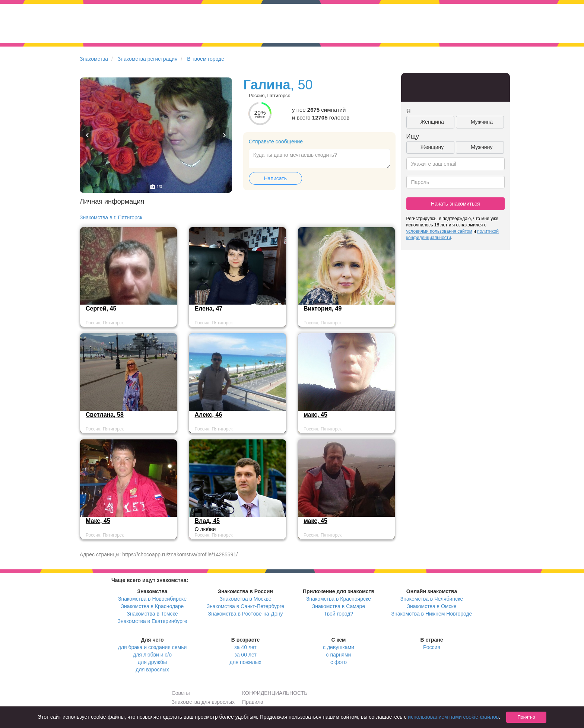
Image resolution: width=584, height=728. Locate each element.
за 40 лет (245, 647)
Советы (181, 693)
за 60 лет (245, 655)
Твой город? (339, 614)
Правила (253, 702)
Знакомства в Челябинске (432, 599)
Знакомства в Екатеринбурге (153, 621)
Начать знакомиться (456, 204)
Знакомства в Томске (152, 614)
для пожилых (245, 662)
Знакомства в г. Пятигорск (111, 217)
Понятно (526, 717)
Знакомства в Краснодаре (153, 606)
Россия (432, 647)
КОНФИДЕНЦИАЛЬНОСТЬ (275, 693)
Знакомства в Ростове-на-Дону (246, 614)
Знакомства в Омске (432, 606)
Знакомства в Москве (245, 599)
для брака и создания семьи (153, 647)
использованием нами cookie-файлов (453, 717)
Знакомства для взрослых (203, 702)
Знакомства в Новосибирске (152, 599)
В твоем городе (206, 59)
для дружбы (152, 662)
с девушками (339, 647)
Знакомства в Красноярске (339, 599)
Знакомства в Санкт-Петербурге (246, 606)
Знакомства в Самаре (339, 606)
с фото (339, 662)
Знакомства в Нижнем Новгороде (432, 614)
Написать (275, 178)
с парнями (339, 655)
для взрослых (152, 670)
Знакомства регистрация (148, 59)
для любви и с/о (152, 655)
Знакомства (94, 59)
